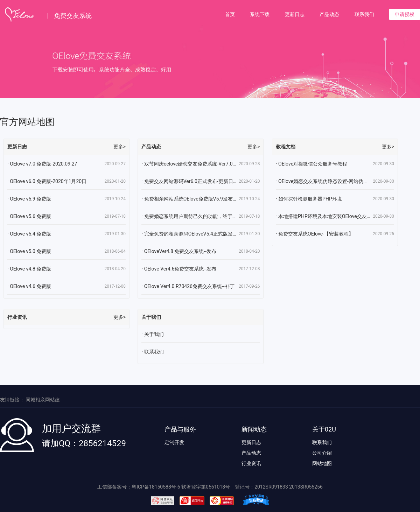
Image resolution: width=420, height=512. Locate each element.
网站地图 (322, 463)
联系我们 (364, 14)
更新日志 (295, 14)
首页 (230, 14)
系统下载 (260, 14)
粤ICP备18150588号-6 (156, 487)
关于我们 (154, 334)
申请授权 (405, 14)
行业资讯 (251, 463)
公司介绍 (322, 453)
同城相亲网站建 (43, 400)
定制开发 (174, 442)
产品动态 (329, 14)
